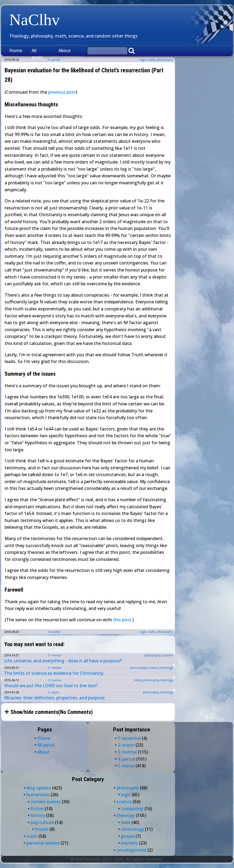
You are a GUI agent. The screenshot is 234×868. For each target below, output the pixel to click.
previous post (62, 92)
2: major (54, 692)
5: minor (126, 766)
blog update (39, 788)
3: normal (55, 655)
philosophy (165, 60)
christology (132, 829)
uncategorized (131, 850)
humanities (38, 795)
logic (143, 60)
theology (167, 668)
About (65, 50)
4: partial (54, 632)
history (38, 815)
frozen (42, 829)
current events (46, 802)
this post (122, 620)
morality (129, 843)
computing (132, 809)
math (152, 60)
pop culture (42, 822)
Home (16, 50)
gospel (128, 836)
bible (138, 680)
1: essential (129, 738)
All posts (37, 54)
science (167, 655)
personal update (43, 843)
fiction (37, 809)
